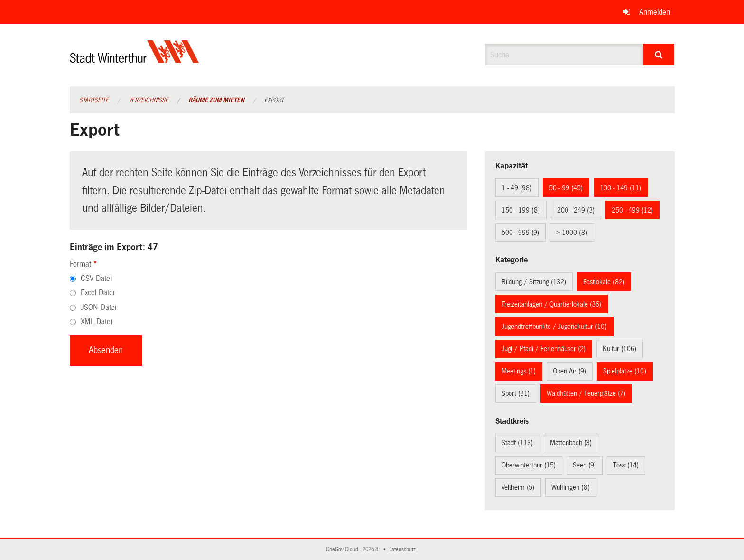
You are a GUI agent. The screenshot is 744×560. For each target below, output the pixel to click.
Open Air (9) (569, 371)
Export (274, 100)
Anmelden (655, 12)
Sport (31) (516, 393)
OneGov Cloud (344, 549)
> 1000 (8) (572, 233)
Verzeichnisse (149, 100)
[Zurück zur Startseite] (135, 60)
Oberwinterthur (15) (529, 465)
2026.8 (371, 549)
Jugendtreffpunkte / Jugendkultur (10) (554, 327)
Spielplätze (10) (625, 371)
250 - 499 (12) (632, 210)
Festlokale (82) (604, 282)
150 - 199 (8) (521, 210)
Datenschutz (403, 549)
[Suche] (659, 55)
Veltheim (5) (518, 487)
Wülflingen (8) (571, 487)
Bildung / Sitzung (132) (534, 282)
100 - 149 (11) (620, 188)
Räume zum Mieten (216, 100)
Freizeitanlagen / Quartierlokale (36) (551, 304)
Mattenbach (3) (571, 443)
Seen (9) (584, 465)
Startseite (94, 100)
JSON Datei (98, 307)
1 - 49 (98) (517, 188)
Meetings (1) (519, 371)
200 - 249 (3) (576, 210)
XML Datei (96, 322)
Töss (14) (626, 465)
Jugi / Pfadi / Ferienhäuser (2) (544, 349)
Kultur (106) (619, 349)
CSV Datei (96, 278)
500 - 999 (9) (520, 233)
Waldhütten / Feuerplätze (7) (586, 393)
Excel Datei (98, 293)
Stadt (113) (517, 443)
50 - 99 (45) (566, 188)
